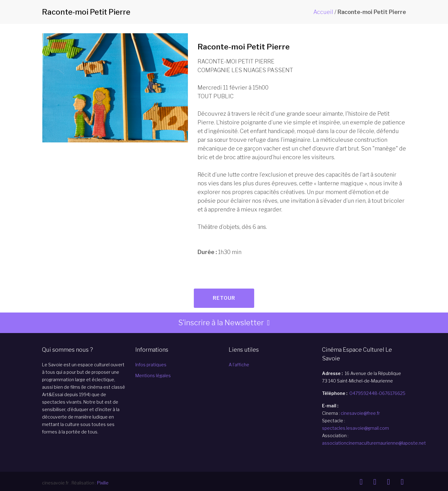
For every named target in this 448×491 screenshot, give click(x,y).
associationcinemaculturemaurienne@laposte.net (374, 443)
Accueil (323, 12)
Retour (224, 298)
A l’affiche (239, 365)
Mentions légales (153, 375)
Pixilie (103, 483)
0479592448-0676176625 (377, 393)
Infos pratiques (151, 365)
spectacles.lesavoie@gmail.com (355, 428)
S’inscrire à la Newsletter (221, 323)
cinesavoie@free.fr (360, 413)
